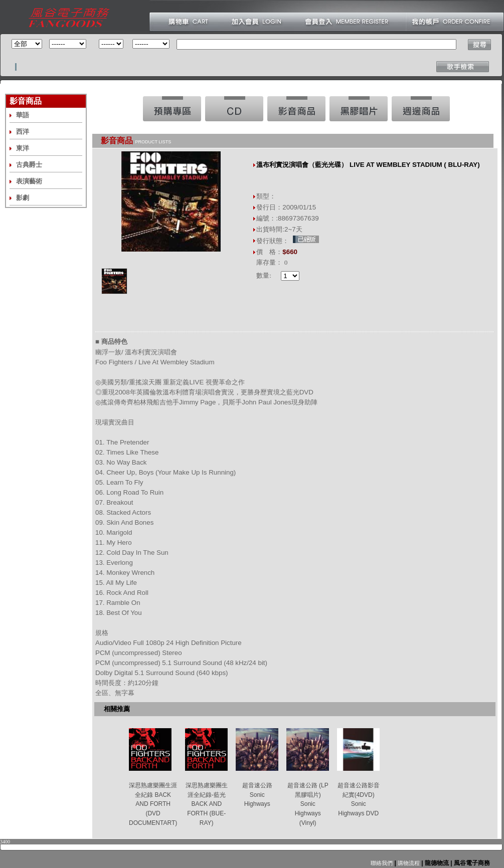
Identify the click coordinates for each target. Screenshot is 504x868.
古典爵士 (29, 165)
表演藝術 (29, 181)
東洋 (23, 148)
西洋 (23, 132)
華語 (23, 115)
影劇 (23, 198)
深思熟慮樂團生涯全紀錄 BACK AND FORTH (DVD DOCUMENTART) (153, 804)
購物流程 (408, 863)
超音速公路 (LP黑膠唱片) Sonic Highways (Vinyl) (308, 804)
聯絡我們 (382, 863)
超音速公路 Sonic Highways (257, 795)
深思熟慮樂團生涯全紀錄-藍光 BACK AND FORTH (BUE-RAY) (207, 804)
